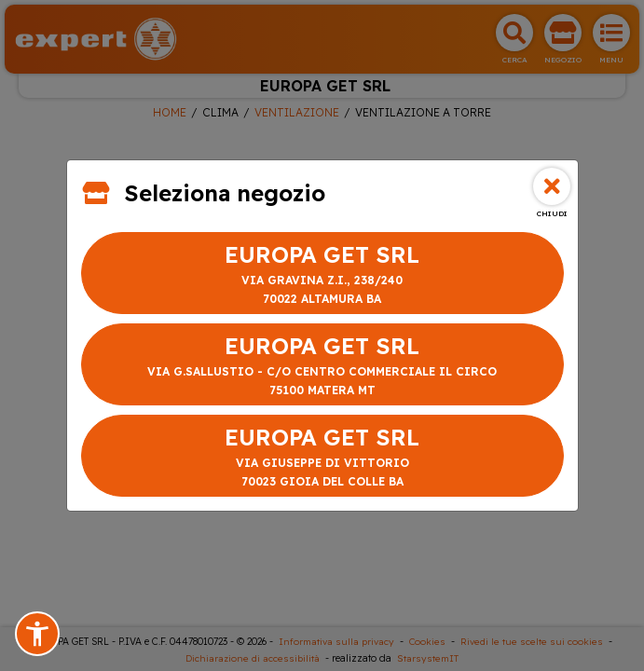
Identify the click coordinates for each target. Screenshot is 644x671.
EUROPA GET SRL (322, 274)
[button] (37, 634)
